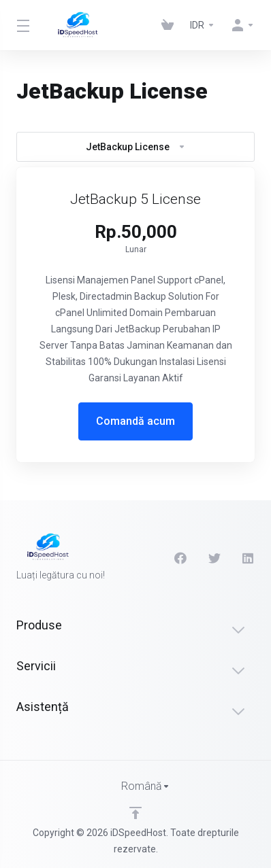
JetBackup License (136, 147)
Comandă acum (135, 421)
